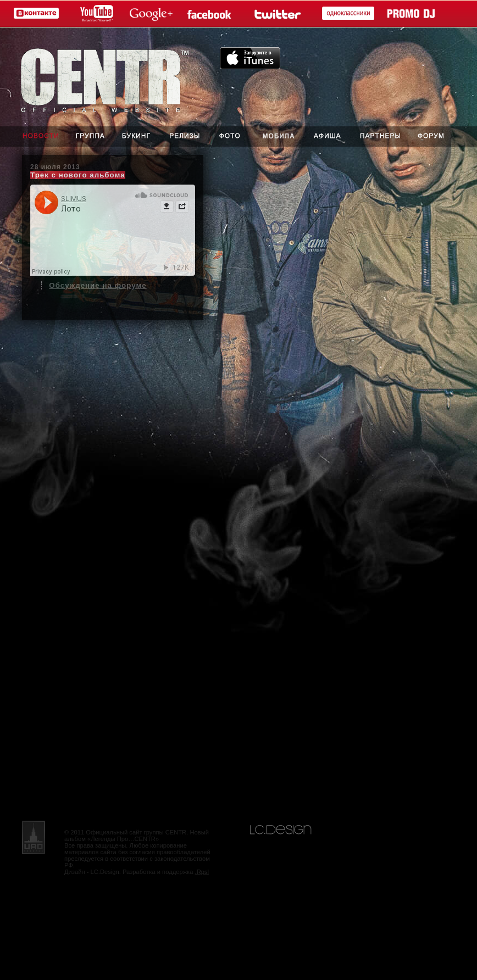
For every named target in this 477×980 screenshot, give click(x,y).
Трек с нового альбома (78, 175)
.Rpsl (202, 872)
